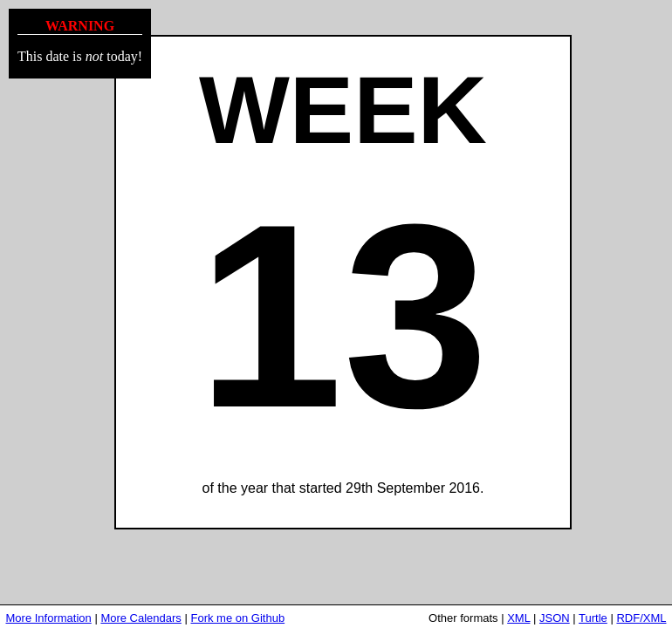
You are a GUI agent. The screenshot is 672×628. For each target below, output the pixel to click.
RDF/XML (641, 618)
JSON (555, 618)
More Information (49, 618)
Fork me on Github (237, 618)
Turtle (593, 618)
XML (518, 618)
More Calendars (141, 618)
